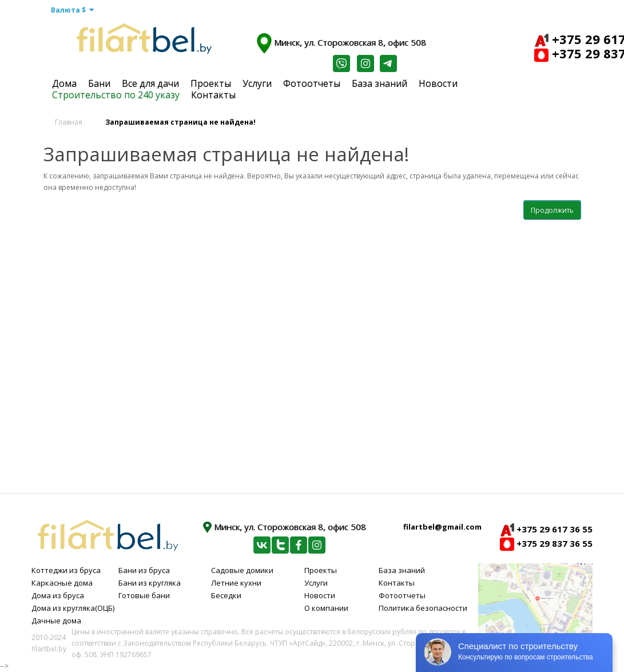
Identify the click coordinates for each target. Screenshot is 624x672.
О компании (326, 608)
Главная (69, 122)
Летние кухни (236, 583)
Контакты (213, 95)
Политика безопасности (423, 608)
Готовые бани (144, 595)
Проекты (211, 83)
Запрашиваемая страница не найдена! (180, 122)
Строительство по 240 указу (116, 95)
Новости (438, 83)
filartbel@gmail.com (442, 527)
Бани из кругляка (150, 583)
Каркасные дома (62, 583)
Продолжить (552, 210)
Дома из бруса (58, 595)
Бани (99, 83)
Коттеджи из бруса (66, 570)
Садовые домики (242, 570)
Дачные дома (56, 621)
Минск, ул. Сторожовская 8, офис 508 (342, 43)
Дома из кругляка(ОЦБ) (73, 608)
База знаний (379, 83)
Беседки (226, 595)
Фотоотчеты (312, 83)
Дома (64, 83)
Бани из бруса (144, 570)
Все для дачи (150, 83)
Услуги (257, 83)
